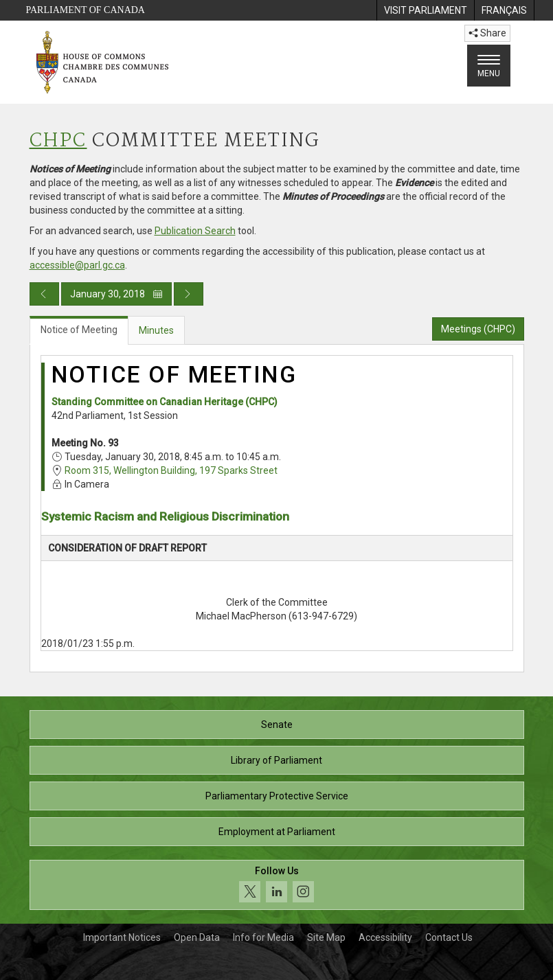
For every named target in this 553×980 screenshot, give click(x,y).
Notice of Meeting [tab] (79, 330)
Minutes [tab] (156, 330)
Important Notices (122, 937)
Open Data (197, 937)
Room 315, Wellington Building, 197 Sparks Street (171, 470)
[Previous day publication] (44, 294)
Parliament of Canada (86, 10)
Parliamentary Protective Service (277, 796)
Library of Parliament (276, 760)
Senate (277, 725)
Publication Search (195, 231)
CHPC (58, 141)
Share (487, 33)
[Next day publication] (189, 294)
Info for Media (263, 937)
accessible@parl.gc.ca (77, 265)
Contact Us (449, 937)
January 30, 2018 (116, 294)
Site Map (326, 937)
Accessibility (385, 937)
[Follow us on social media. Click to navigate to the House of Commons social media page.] (277, 885)
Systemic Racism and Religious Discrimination (165, 516)
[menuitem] (425, 10)
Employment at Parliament (277, 832)
